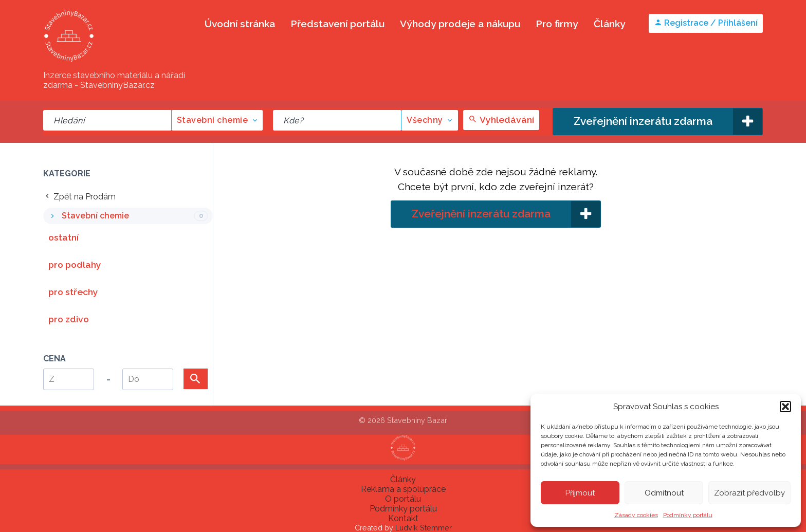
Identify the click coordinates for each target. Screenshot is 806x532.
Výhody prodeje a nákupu (460, 24)
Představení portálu (337, 24)
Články (610, 24)
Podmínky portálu (688, 515)
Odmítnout (664, 493)
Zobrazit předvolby (749, 493)
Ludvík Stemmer (424, 528)
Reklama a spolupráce (403, 489)
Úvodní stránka (240, 24)
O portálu (403, 499)
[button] (785, 407)
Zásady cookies (636, 515)
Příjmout (580, 493)
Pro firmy (557, 24)
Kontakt (403, 518)
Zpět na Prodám (79, 197)
